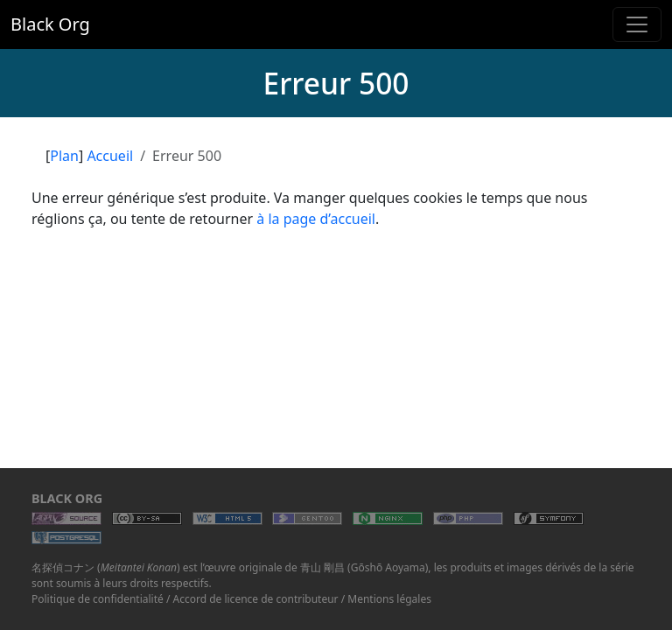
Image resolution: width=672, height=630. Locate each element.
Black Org (50, 24)
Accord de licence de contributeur (256, 599)
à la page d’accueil (316, 219)
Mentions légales (389, 599)
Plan (64, 156)
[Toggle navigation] (637, 24)
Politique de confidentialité (98, 599)
